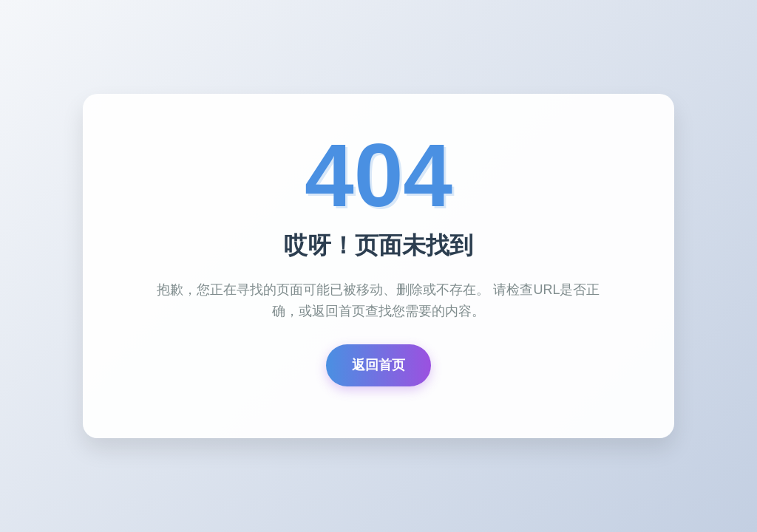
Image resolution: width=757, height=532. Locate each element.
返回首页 (378, 365)
